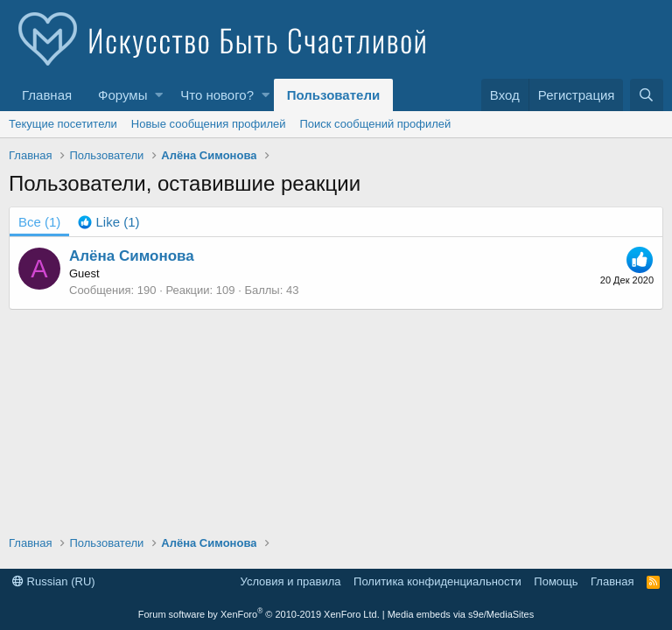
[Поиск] (647, 95)
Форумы (122, 95)
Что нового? (217, 95)
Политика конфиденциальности (437, 581)
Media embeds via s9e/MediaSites (461, 614)
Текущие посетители (63, 124)
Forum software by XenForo (259, 614)
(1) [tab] (39, 222)
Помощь (556, 581)
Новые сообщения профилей (209, 124)
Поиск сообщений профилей (375, 124)
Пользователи (333, 95)
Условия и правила (291, 581)
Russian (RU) (54, 581)
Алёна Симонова (132, 256)
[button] (159, 95)
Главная (47, 95)
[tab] (108, 222)
